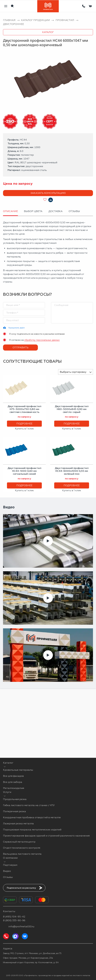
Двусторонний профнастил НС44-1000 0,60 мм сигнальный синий (24, 471)
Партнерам (10, 865)
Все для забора (13, 782)
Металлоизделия (14, 788)
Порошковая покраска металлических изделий (32, 830)
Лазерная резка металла (18, 823)
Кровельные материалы (18, 770)
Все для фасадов (13, 776)
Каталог (48, 32)
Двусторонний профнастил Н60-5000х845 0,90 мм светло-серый (72, 409)
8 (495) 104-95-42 (14, 917)
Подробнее (24, 424)
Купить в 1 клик (24, 429)
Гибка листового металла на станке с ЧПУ (29, 805)
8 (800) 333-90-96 (14, 920)
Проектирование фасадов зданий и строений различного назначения (46, 836)
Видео (7, 871)
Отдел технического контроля (22, 848)
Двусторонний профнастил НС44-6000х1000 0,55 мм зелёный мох (72, 471)
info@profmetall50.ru (21, 926)
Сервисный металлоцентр (19, 842)
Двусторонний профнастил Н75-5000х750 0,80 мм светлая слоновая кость (24, 409)
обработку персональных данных (42, 340)
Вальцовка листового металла (22, 854)
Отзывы (8, 877)
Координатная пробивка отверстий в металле (32, 817)
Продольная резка (15, 799)
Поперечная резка (14, 811)
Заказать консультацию (48, 193)
